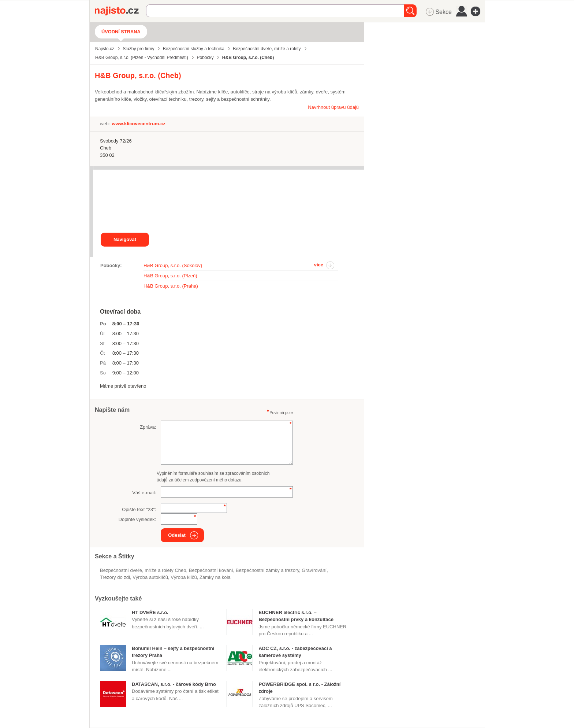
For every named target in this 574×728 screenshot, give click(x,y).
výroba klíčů (184, 577)
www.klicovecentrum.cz (138, 124)
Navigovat (125, 239)
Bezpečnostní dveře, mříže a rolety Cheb (143, 570)
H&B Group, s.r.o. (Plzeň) (170, 276)
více (319, 265)
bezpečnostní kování (211, 570)
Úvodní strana (121, 32)
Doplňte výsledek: (137, 519)
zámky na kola (215, 577)
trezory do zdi (115, 577)
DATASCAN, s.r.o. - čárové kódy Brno (174, 684)
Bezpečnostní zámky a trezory (267, 570)
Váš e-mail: (144, 493)
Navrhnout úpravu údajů (333, 107)
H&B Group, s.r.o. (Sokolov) (173, 265)
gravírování (314, 570)
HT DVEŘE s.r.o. (150, 612)
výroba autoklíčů (150, 577)
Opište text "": (139, 509)
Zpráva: (148, 427)
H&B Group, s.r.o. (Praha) (171, 286)
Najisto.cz (120, 11)
